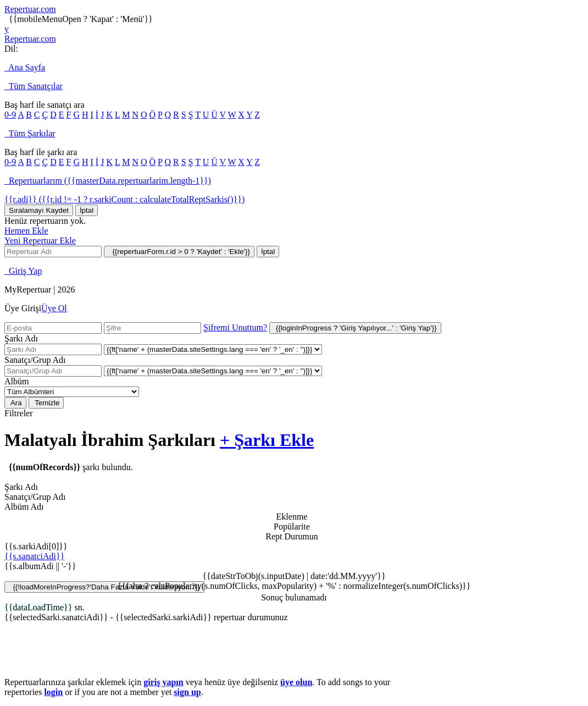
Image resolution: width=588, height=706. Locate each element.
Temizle (46, 403)
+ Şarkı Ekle (267, 440)
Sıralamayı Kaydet (39, 210)
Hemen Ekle (26, 231)
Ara (15, 403)
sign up (187, 692)
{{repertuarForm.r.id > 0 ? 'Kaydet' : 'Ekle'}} (179, 252)
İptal (87, 210)
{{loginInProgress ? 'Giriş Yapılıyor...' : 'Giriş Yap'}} (355, 328)
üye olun (296, 682)
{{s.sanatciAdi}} (34, 556)
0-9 (10, 115)
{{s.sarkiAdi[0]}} (36, 546)
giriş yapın (163, 682)
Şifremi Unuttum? (235, 327)
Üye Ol (54, 308)
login (53, 692)
